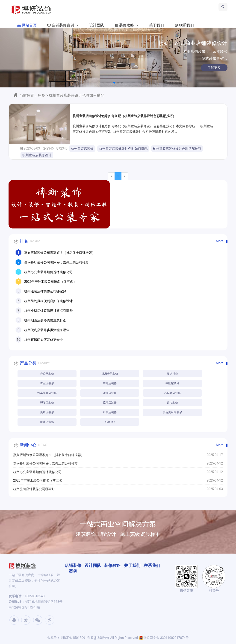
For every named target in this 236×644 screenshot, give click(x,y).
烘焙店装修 (47, 412)
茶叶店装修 (110, 383)
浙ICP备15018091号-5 (77, 638)
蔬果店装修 (110, 403)
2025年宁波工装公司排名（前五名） (50, 282)
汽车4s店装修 (172, 393)
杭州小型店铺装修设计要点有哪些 (48, 311)
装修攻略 (126, 25)
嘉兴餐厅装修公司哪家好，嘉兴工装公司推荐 (56, 262)
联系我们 (183, 25)
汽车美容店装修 (47, 393)
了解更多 (189, 68)
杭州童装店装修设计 (37, 155)
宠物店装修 (110, 393)
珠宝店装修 (47, 383)
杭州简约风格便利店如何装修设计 (48, 301)
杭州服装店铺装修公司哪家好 (45, 291)
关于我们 (156, 25)
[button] (114, 83)
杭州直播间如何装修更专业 (44, 340)
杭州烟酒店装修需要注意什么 (45, 320)
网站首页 (26, 25)
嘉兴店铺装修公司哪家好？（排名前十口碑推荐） (60, 253)
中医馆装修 (172, 383)
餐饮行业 (172, 374)
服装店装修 (47, 422)
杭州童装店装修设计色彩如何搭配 (123, 149)
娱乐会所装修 (110, 374)
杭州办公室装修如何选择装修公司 (48, 272)
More (220, 241)
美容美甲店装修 (172, 412)
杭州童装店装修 (82, 149)
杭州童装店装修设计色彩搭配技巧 (177, 149)
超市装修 (172, 403)
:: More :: (110, 422)
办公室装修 (47, 374)
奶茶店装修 (110, 412)
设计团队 (97, 25)
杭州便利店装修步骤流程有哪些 (47, 330)
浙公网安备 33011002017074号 (164, 638)
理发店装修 (47, 403)
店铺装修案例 (62, 25)
